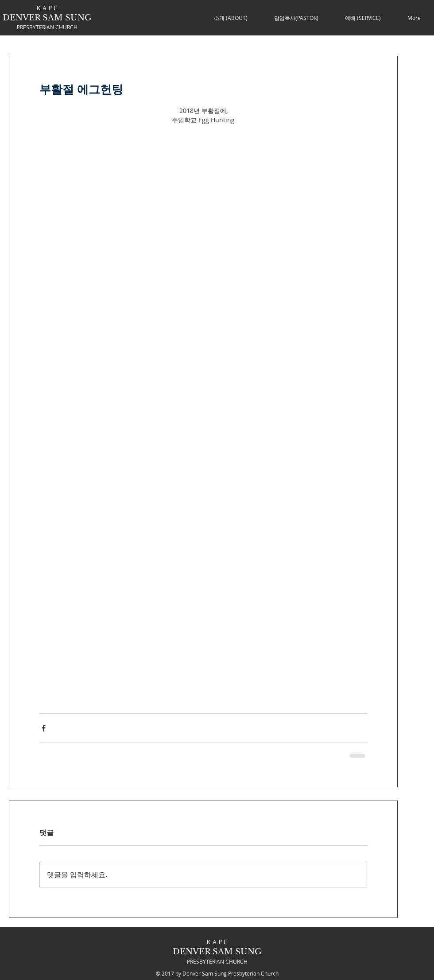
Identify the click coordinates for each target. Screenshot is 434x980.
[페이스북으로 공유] (44, 728)
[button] (231, 18)
